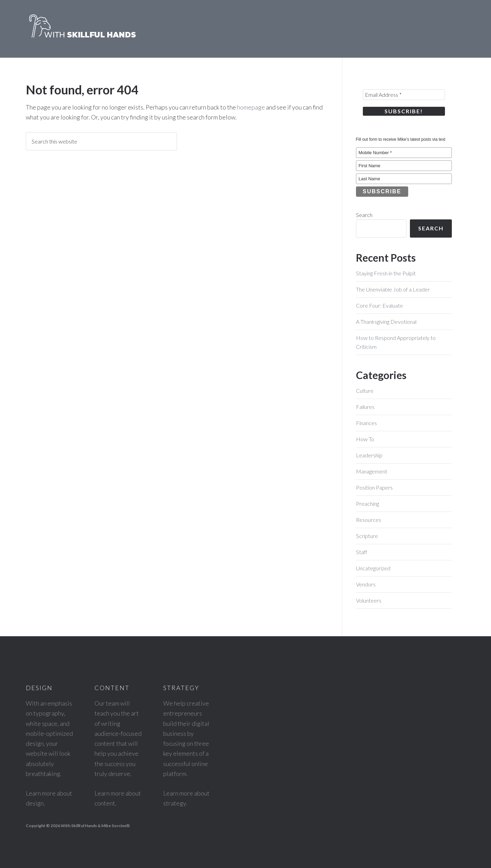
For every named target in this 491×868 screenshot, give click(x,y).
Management (372, 471)
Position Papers (374, 487)
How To (365, 439)
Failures (365, 407)
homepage (251, 107)
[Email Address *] (404, 95)
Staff (362, 552)
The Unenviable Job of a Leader (393, 289)
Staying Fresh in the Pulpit (386, 273)
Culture (365, 391)
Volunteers (369, 600)
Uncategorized (373, 568)
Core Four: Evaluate (380, 305)
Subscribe (382, 191)
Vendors (366, 584)
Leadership (369, 455)
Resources (369, 520)
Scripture (367, 536)
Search (364, 215)
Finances (366, 423)
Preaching (367, 504)
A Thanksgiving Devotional (386, 322)
